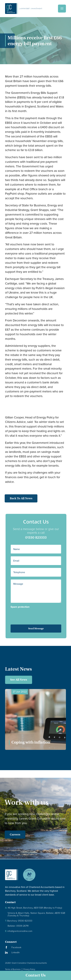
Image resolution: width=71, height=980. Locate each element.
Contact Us (36, 975)
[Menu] (62, 9)
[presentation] (32, 614)
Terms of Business (13, 969)
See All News (19, 680)
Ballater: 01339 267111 (18, 926)
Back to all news (18, 498)
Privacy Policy (29, 969)
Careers (12, 834)
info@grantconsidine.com (19, 931)
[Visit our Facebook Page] (35, 947)
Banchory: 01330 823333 (19, 921)
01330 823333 (39, 537)
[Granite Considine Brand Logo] (11, 877)
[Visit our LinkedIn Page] (35, 953)
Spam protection (23, 607)
